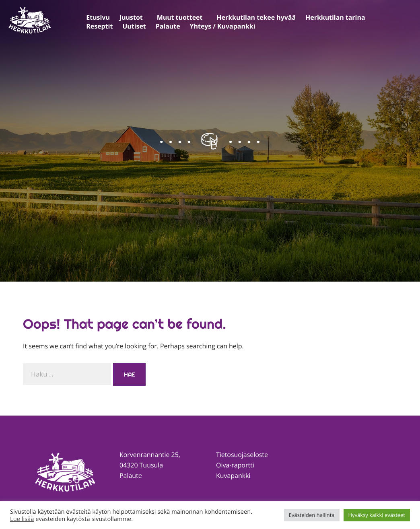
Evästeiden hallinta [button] (312, 515)
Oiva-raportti (235, 465)
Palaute (168, 26)
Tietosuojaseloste (242, 455)
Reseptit (99, 26)
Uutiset (134, 26)
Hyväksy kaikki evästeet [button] (377, 515)
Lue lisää (22, 519)
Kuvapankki (233, 475)
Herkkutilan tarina (335, 17)
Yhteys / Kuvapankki (223, 26)
